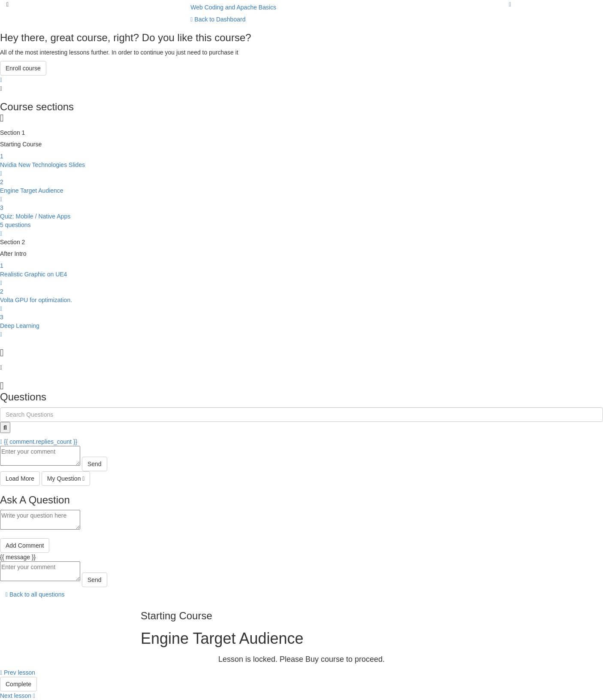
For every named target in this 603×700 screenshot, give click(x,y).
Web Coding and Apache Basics (233, 7)
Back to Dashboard (218, 19)
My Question (66, 479)
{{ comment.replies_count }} (39, 442)
